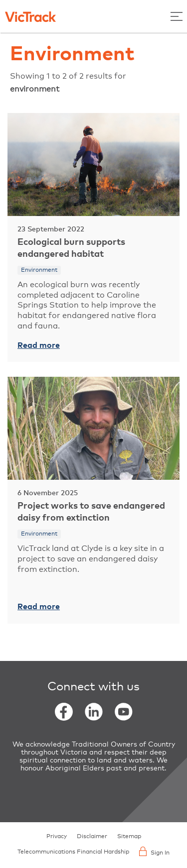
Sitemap (129, 837)
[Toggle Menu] (177, 16)
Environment (39, 270)
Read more (39, 345)
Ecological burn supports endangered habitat (71, 248)
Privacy (57, 837)
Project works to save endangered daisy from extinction (91, 512)
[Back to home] (30, 16)
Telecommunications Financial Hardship (73, 852)
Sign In (154, 851)
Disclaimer (92, 837)
